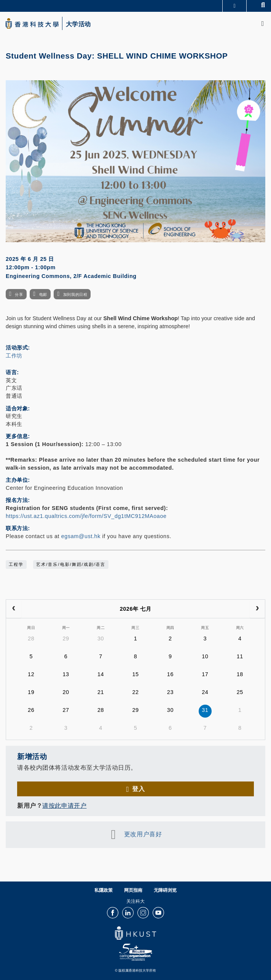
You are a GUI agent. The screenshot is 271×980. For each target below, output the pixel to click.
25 (240, 692)
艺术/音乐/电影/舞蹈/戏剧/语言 (71, 564)
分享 (19, 295)
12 (31, 674)
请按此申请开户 (64, 805)
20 (66, 692)
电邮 (43, 295)
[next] (257, 609)
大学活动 (78, 24)
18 (240, 674)
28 (31, 639)
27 (66, 710)
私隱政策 (104, 890)
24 (205, 692)
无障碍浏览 (165, 890)
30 (101, 639)
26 (31, 710)
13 (66, 674)
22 (135, 692)
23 (170, 692)
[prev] (14, 609)
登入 (138, 789)
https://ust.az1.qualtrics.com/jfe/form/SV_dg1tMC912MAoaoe (86, 516)
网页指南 (133, 890)
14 (101, 674)
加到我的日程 (75, 295)
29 (66, 639)
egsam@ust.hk (81, 536)
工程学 (16, 564)
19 (31, 692)
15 (135, 674)
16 (170, 674)
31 (205, 710)
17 (205, 674)
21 (101, 692)
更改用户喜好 (143, 834)
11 (240, 656)
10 (205, 656)
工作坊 (14, 356)
